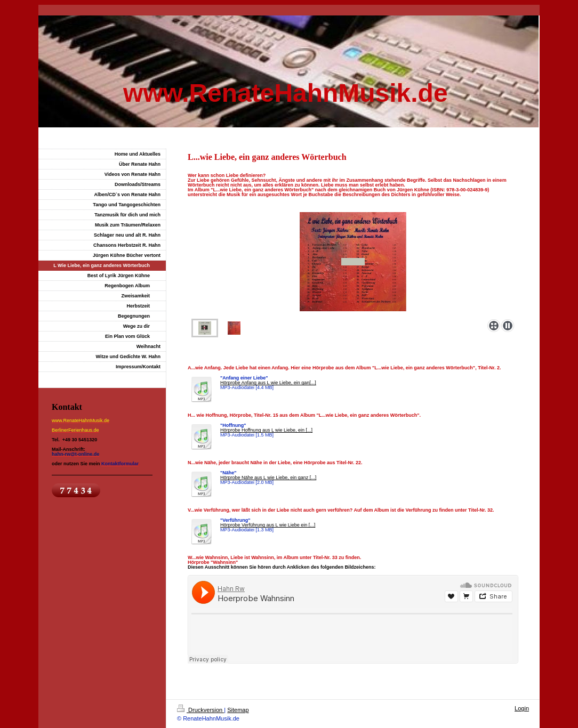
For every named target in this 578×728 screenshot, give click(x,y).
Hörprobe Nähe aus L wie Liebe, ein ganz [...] (268, 478)
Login (522, 708)
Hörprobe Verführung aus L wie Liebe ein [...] (268, 525)
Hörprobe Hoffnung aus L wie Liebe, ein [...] (266, 430)
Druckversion (200, 710)
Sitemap (238, 710)
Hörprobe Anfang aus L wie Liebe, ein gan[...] (268, 383)
